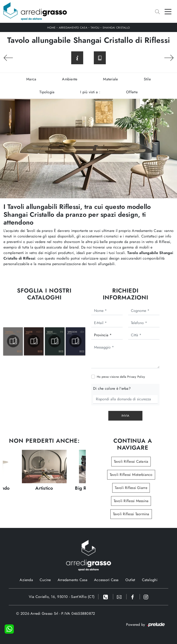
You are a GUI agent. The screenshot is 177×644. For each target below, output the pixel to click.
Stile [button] (147, 79)
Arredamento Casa (73, 28)
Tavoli (95, 28)
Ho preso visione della (121, 377)
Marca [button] (31, 79)
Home (51, 28)
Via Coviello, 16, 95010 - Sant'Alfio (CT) (62, 597)
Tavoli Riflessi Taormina (131, 514)
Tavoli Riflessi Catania (131, 461)
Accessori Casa (106, 580)
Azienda (26, 580)
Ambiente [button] (70, 79)
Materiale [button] (110, 79)
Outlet (130, 580)
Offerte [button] (132, 92)
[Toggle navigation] (168, 11)
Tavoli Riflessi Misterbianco (131, 475)
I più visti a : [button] (90, 92)
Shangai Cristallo (116, 28)
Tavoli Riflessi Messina (131, 501)
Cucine (45, 580)
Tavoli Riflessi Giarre (131, 488)
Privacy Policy (136, 377)
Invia (125, 416)
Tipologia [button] (47, 92)
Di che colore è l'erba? (112, 388)
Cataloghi (150, 580)
